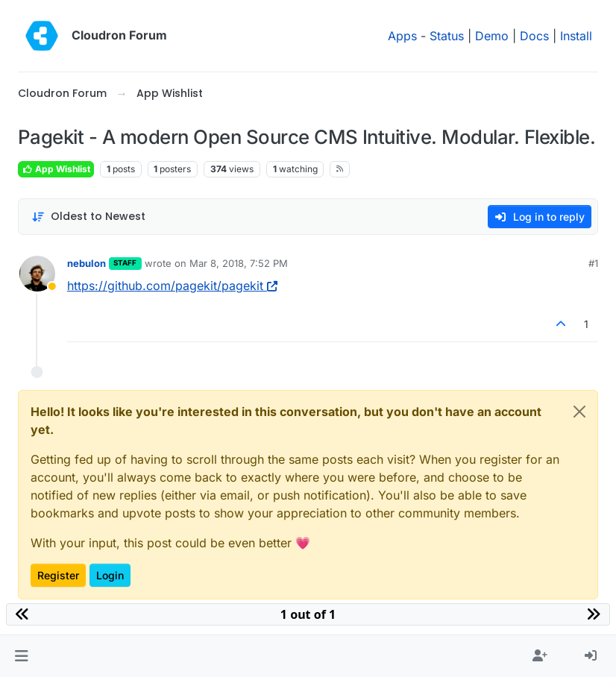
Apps (402, 36)
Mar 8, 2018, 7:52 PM (239, 263)
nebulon (87, 263)
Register (58, 575)
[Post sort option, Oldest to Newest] (88, 217)
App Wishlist (56, 169)
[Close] (579, 412)
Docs (534, 36)
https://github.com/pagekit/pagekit (172, 286)
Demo (492, 36)
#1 (593, 263)
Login (110, 575)
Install (576, 36)
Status (447, 36)
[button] (21, 656)
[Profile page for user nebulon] (37, 274)
